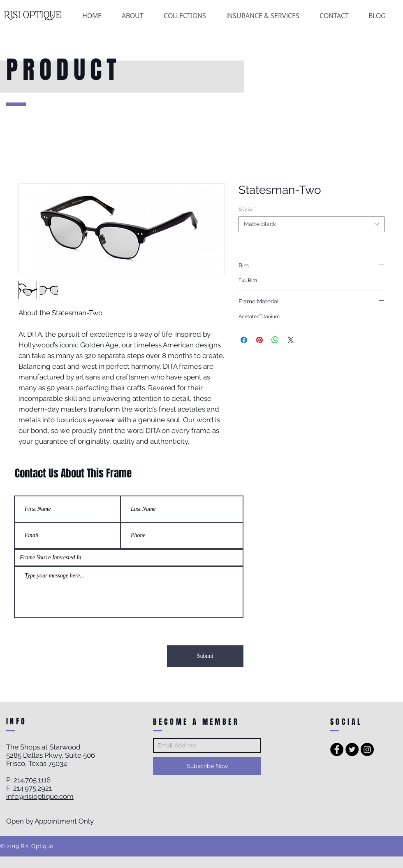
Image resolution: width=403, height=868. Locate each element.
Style (247, 209)
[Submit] (205, 656)
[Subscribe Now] (207, 766)
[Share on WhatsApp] (275, 340)
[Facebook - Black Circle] (337, 749)
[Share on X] (291, 340)
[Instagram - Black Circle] (367, 749)
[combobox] (312, 224)
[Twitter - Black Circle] (352, 749)
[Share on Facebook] (244, 340)
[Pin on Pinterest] (259, 340)
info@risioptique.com (40, 796)
